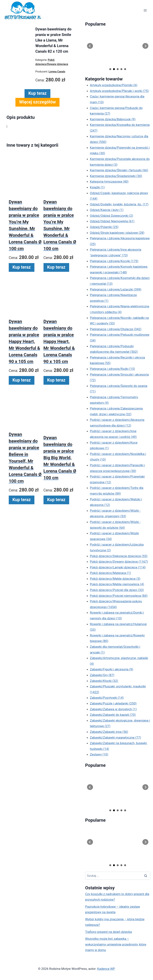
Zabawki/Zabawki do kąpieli (113, 715)
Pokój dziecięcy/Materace (111, 573)
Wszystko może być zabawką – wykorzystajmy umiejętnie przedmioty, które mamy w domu (116, 944)
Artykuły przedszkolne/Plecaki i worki (119, 91)
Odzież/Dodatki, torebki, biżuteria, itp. (119, 204)
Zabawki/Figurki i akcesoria (112, 669)
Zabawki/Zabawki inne (109, 732)
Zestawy (99, 754)
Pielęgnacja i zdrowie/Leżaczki (116, 289)
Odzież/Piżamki (104, 227)
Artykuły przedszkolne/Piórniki (114, 85)
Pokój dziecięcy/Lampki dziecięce (118, 567)
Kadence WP (106, 969)
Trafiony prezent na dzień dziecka (108, 932)
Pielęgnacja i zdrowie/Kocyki (114, 261)
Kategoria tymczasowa (109, 182)
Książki (97, 187)
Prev (90, 46)
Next (145, 46)
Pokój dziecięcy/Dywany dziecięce (119, 562)
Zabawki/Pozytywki (107, 698)
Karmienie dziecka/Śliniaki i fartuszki (119, 170)
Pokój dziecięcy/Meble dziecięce (115, 579)
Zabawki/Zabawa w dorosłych (113, 709)
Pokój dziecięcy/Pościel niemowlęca (119, 596)
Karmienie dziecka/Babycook (113, 119)
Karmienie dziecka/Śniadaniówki (116, 176)
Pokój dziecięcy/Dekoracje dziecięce (119, 556)
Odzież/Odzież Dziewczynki (112, 216)
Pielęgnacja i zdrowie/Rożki (112, 369)
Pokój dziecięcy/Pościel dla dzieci (117, 590)
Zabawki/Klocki (104, 681)
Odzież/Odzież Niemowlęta (112, 221)
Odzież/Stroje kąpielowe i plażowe (117, 233)
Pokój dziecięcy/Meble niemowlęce (117, 584)
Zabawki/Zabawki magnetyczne (116, 738)
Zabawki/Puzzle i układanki (113, 703)
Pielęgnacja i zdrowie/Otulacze (116, 329)
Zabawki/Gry (102, 675)
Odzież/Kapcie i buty (107, 210)
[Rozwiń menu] (145, 10)
